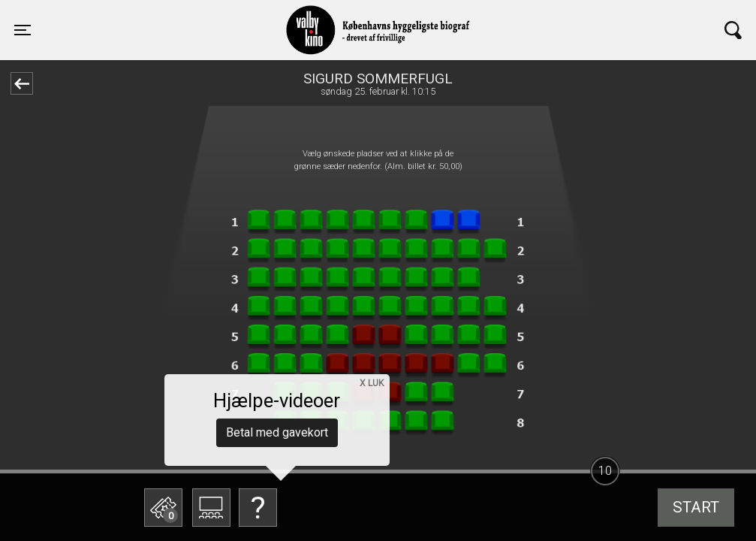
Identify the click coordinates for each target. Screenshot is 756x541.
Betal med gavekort (277, 432)
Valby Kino (189, 17)
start (696, 507)
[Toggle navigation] (23, 30)
